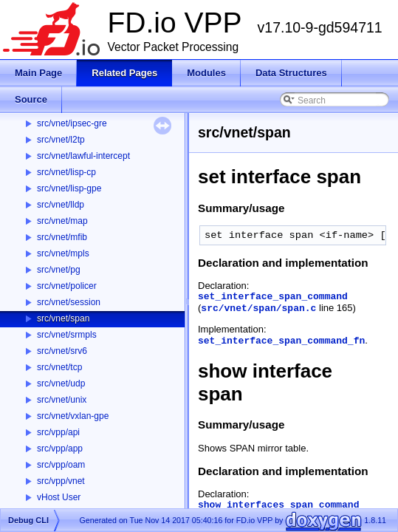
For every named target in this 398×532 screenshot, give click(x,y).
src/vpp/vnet (61, 481)
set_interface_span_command (273, 297)
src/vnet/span (63, 318)
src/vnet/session (69, 302)
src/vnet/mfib (62, 237)
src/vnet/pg (59, 270)
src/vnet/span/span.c (258, 308)
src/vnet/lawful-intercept (83, 156)
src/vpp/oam (61, 465)
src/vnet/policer (67, 286)
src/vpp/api (58, 432)
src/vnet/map (62, 221)
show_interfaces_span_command (278, 505)
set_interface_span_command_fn (281, 341)
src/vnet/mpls (63, 253)
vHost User (59, 497)
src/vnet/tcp (59, 367)
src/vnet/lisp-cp (66, 172)
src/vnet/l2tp (61, 140)
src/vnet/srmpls (67, 335)
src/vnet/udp (61, 383)
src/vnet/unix (62, 400)
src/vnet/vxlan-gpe (73, 416)
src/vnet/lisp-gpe (69, 188)
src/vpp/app (60, 449)
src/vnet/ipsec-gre (72, 123)
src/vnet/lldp (61, 205)
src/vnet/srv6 (62, 351)
